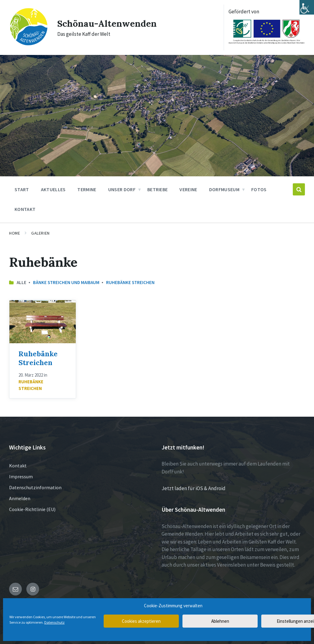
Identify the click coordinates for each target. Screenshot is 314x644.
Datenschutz (54, 622)
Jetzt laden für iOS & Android (194, 488)
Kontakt (18, 466)
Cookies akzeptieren (141, 621)
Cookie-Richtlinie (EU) (32, 509)
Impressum (21, 476)
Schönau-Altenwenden (107, 23)
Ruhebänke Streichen (130, 282)
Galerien (40, 233)
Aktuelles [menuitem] (53, 189)
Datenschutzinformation (35, 487)
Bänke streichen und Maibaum (66, 282)
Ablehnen (220, 621)
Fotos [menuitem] (259, 189)
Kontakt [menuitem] (25, 209)
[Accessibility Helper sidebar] (307, 7)
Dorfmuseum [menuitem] (224, 189)
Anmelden (20, 498)
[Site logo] (28, 44)
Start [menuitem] (22, 189)
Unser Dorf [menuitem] (122, 189)
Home (15, 233)
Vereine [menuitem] (188, 189)
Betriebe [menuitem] (158, 189)
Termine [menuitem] (87, 189)
